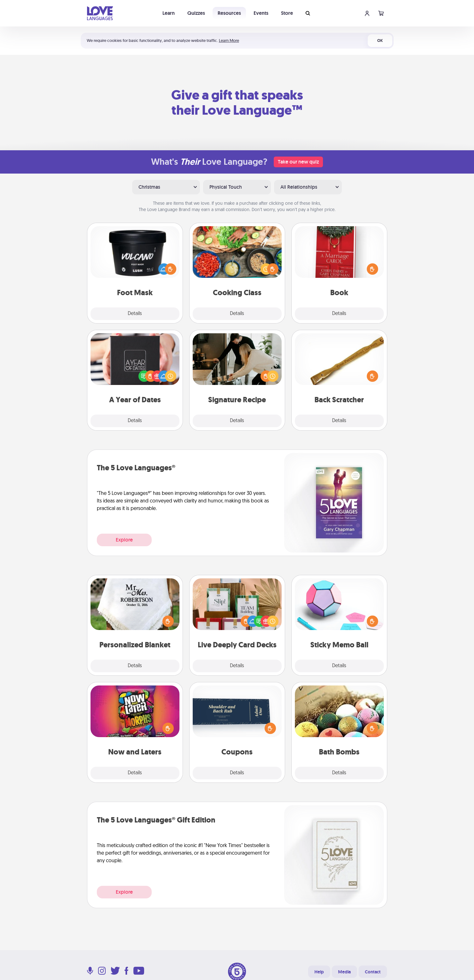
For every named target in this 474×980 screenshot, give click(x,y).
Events (261, 13)
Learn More (229, 40)
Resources (229, 13)
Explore (124, 540)
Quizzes (196, 13)
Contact (373, 972)
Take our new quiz (298, 162)
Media (344, 972)
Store (287, 13)
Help (319, 972)
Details (135, 314)
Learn (169, 13)
